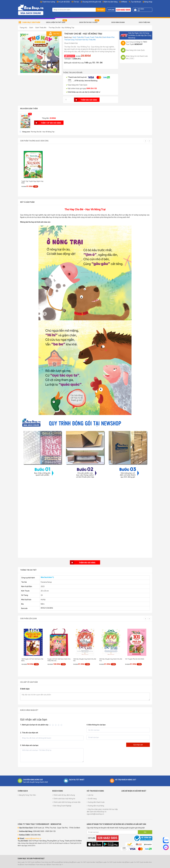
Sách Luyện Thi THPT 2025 (56, 22)
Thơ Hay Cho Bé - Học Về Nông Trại (61, 28)
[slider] (56, 725)
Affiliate (123, 2)
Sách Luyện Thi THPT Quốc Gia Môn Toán (86, 862)
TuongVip (56, 862)
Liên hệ (91, 795)
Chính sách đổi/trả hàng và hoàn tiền (67, 802)
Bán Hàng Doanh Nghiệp (62, 806)
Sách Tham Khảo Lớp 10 (45, 862)
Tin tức (76, 2)
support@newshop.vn (33, 838)
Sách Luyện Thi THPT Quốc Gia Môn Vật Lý (113, 862)
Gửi (145, 832)
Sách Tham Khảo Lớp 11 (56, 865)
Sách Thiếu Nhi (144, 22)
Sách (31, 28)
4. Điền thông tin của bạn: (96, 725)
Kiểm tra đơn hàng (111, 2)
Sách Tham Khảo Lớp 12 (40, 865)
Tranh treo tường (49, 2)
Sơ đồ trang (92, 799)
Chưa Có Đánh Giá (71, 43)
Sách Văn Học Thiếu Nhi (87, 40)
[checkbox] (37, 132)
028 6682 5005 (123, 10)
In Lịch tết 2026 (64, 2)
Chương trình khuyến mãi (92, 2)
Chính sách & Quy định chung (64, 795)
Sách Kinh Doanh (118, 22)
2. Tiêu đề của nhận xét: (29, 733)
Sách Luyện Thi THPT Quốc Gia (27, 862)
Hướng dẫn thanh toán (96, 802)
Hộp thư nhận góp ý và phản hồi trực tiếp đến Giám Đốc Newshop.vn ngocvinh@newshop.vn (102, 812)
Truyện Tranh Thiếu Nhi (93, 37)
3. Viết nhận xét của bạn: (29, 745)
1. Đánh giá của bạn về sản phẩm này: (34, 725)
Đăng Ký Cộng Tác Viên (27, 795)
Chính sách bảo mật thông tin (64, 799)
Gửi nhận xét (138, 745)
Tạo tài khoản (135, 2)
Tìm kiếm (101, 10)
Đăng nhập (148, 2)
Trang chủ (23, 28)
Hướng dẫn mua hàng (96, 806)
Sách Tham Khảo (26, 865)
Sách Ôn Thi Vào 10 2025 (88, 22)
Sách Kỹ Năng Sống (66, 862)
